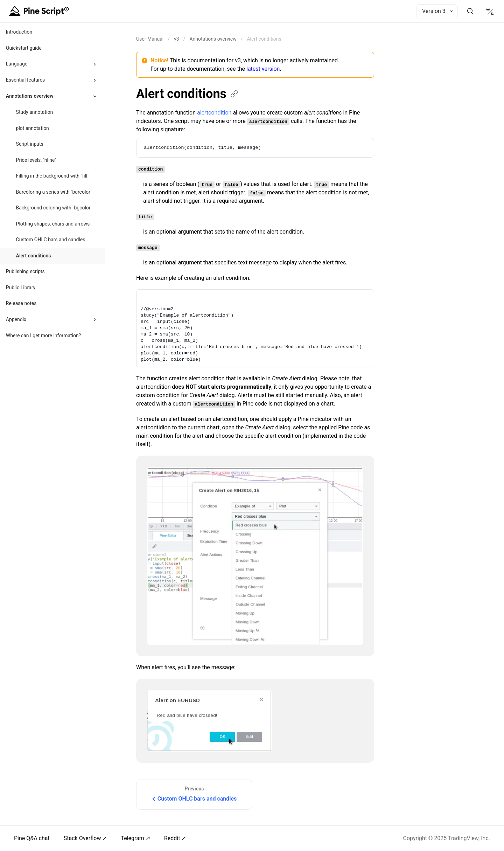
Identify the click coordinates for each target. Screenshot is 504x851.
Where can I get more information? (44, 335)
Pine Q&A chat (32, 838)
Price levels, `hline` (36, 160)
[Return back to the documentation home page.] (150, 39)
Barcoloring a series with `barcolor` (54, 192)
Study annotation (35, 112)
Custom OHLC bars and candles (51, 240)
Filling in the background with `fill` (52, 176)
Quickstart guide (24, 48)
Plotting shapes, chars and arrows (53, 224)
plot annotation (33, 128)
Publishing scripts (25, 271)
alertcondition (214, 113)
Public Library (21, 288)
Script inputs (30, 144)
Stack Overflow (82, 838)
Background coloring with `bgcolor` (54, 208)
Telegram (132, 838)
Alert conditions (34, 256)
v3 (177, 39)
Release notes (21, 303)
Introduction (19, 32)
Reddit (172, 838)
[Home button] (40, 11)
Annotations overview (213, 39)
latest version (263, 69)
